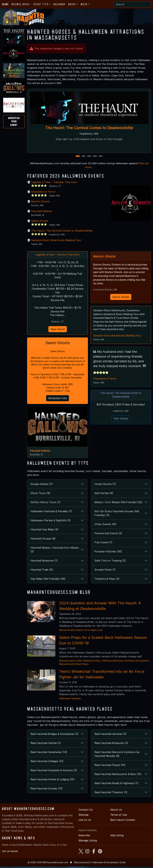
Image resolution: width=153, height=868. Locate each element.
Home (5, 4)
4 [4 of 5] (95, 156)
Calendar (59, 4)
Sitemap (84, 816)
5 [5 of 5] (101, 156)
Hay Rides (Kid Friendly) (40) (48, 580)
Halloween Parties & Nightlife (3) (50, 522)
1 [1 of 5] (78, 156)
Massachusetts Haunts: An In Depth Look (81, 632)
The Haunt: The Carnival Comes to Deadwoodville (89, 128)
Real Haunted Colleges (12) (47, 763)
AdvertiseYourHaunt (14, 121)
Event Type (41, 4)
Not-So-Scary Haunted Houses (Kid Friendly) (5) (117, 515)
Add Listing (117, 837)
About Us (116, 811)
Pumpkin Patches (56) (108, 553)
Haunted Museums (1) (44, 562)
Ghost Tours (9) (40, 495)
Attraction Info (58, 400)
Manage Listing (88, 842)
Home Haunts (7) (105, 486)
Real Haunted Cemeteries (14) (49, 753)
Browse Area (20, 4)
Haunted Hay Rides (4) (44, 531)
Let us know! (10, 853)
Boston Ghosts (40, 201)
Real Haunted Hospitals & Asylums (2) (54, 772)
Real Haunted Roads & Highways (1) (116, 785)
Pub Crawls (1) (103, 544)
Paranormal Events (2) (108, 535)
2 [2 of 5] (83, 156)
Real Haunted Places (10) (110, 766)
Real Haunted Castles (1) (46, 744)
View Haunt (58, 330)
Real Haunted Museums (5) (111, 744)
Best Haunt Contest (123, 821)
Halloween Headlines (70, 700)
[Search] (132, 4)
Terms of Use (119, 816)
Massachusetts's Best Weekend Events (80, 662)
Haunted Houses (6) (43, 540)
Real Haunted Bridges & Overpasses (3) (54, 735)
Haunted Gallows (42, 211)
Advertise (84, 837)
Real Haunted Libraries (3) (110, 735)
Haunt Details (121, 297)
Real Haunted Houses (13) (47, 790)
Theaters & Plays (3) (107, 580)
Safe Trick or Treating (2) (110, 562)
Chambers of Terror (43, 192)
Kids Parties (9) (104, 495)
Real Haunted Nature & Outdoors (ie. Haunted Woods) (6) (117, 755)
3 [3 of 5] (89, 156)
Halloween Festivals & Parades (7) (51, 513)
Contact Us (86, 811)
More (84, 4)
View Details (121, 419)
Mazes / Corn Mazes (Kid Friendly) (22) (118, 504)
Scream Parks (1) (105, 571)
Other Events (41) (105, 526)
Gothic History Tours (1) (45, 504)
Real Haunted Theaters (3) (111, 794)
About (72, 4)
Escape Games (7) (42, 486)
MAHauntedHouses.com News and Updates (126, 662)
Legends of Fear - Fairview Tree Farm (54, 182)
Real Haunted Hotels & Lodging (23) (52, 781)
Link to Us (85, 821)
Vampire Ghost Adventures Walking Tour (56, 240)
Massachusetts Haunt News (74, 665)
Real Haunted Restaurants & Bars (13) (118, 776)
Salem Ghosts (40, 221)
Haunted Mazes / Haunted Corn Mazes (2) (55, 551)
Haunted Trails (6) (42, 571)
